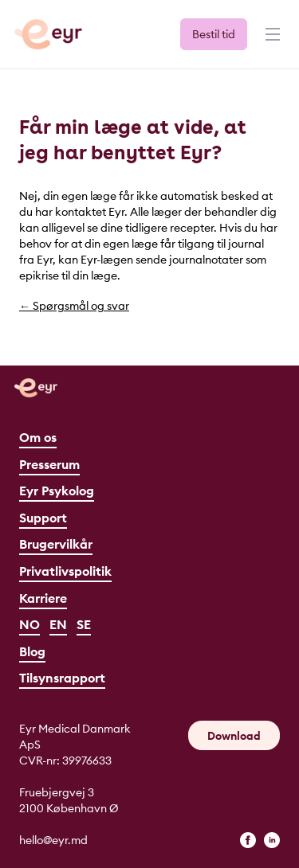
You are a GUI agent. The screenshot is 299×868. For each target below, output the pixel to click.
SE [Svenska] (84, 624)
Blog (32, 651)
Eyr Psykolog (57, 491)
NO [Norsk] (30, 624)
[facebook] (248, 840)
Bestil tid (214, 34)
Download (234, 736)
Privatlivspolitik (65, 571)
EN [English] (58, 624)
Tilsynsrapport (62, 678)
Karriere (43, 598)
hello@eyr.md (53, 840)
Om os (38, 437)
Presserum (49, 464)
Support (43, 518)
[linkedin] (272, 840)
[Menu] (271, 41)
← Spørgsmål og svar (74, 306)
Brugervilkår (56, 544)
